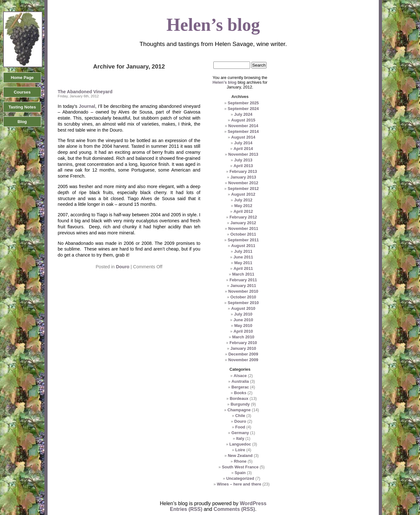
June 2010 (243, 320)
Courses (22, 92)
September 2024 (243, 109)
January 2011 (243, 286)
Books (240, 393)
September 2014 (243, 131)
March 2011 (243, 274)
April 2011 (243, 268)
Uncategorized (240, 478)
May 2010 (243, 326)
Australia (240, 381)
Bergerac (240, 387)
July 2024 (243, 114)
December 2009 (243, 354)
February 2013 (243, 171)
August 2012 (243, 194)
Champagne (239, 410)
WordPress (253, 503)
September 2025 (243, 103)
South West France (240, 467)
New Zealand (240, 456)
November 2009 (243, 360)
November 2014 (243, 126)
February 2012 (243, 217)
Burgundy (240, 404)
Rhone (240, 461)
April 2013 (243, 166)
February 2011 (243, 280)
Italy (240, 438)
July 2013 (243, 160)
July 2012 (243, 200)
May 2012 (243, 206)
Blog (22, 122)
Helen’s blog (224, 82)
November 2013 (243, 154)
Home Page (22, 78)
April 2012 (243, 211)
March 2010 (243, 337)
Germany (240, 433)
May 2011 (243, 263)
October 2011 (243, 234)
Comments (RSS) (234, 509)
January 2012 (243, 223)
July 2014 (243, 143)
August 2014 (243, 137)
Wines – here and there (239, 484)
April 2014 (243, 149)
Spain (240, 473)
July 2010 (243, 314)
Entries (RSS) (186, 509)
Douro (123, 267)
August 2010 (243, 308)
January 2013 (243, 177)
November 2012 (243, 183)
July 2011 (243, 251)
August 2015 (243, 120)
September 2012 (243, 189)
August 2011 (243, 246)
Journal (86, 106)
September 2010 (243, 303)
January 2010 (243, 348)
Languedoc (240, 444)
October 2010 (243, 297)
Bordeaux (239, 398)
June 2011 (243, 257)
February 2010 (243, 343)
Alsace (240, 376)
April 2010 (243, 331)
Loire (240, 450)
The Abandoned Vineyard (85, 92)
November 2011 (243, 228)
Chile (240, 416)
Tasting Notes (22, 107)
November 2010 (243, 291)
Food (240, 427)
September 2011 (243, 240)
